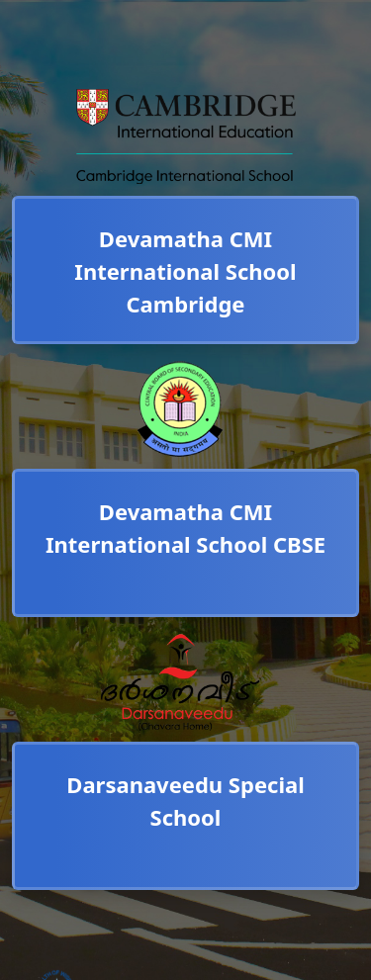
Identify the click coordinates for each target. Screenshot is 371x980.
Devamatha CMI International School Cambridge (185, 271)
